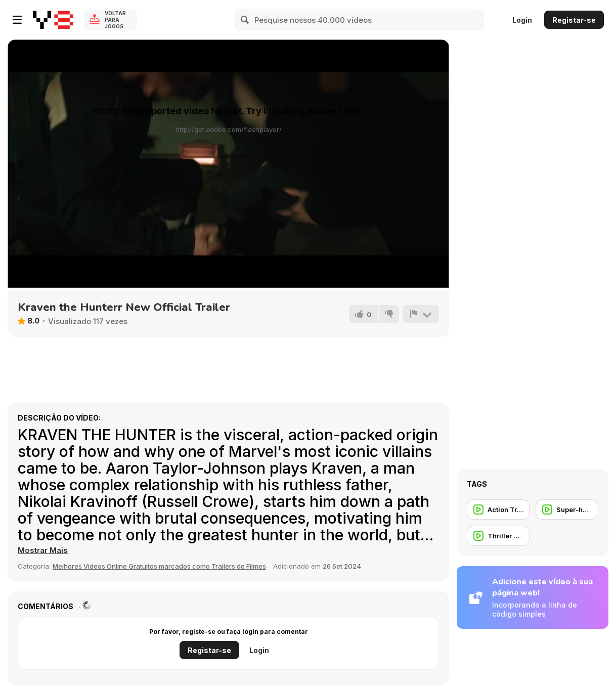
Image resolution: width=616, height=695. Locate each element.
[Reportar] (421, 314)
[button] (43, 550)
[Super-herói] (567, 509)
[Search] (245, 20)
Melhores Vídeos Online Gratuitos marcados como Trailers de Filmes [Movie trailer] (159, 566)
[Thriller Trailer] (498, 536)
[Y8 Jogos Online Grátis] (53, 20)
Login (522, 20)
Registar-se (574, 20)
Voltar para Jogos (115, 20)
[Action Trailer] (498, 509)
